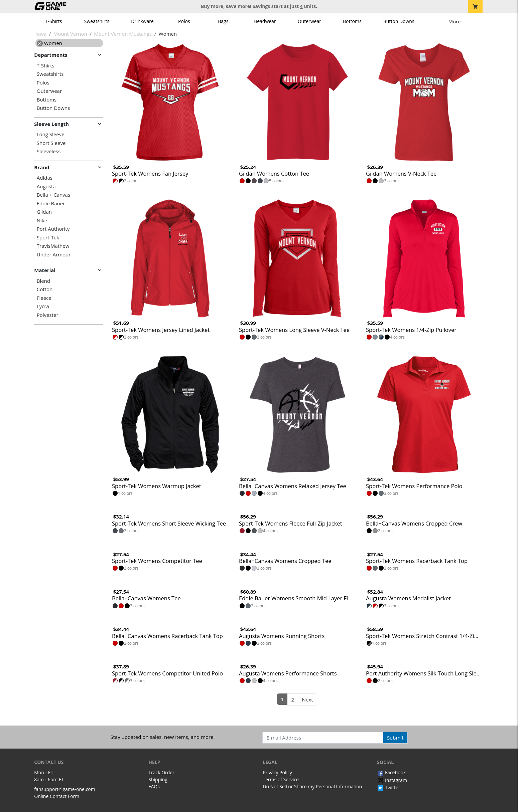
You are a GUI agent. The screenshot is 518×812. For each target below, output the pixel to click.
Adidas (45, 178)
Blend (43, 281)
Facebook (391, 772)
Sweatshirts (97, 21)
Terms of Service (281, 779)
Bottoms (352, 21)
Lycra (43, 306)
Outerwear (309, 21)
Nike (42, 221)
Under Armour (54, 255)
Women (49, 43)
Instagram (392, 780)
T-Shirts (54, 21)
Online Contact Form (57, 796)
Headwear (265, 21)
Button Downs (399, 21)
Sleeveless (49, 151)
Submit (395, 738)
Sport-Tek (48, 238)
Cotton (45, 289)
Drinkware (142, 21)
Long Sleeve (51, 134)
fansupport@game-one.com (65, 789)
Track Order (161, 772)
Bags (223, 21)
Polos (184, 21)
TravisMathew (53, 246)
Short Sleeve (51, 143)
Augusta (46, 186)
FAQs (154, 786)
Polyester (48, 315)
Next (308, 699)
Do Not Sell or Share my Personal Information (312, 786)
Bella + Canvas (53, 195)
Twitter (388, 787)
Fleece (44, 298)
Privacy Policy (277, 772)
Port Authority (53, 229)
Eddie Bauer (51, 204)
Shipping (158, 779)
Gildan (44, 212)
